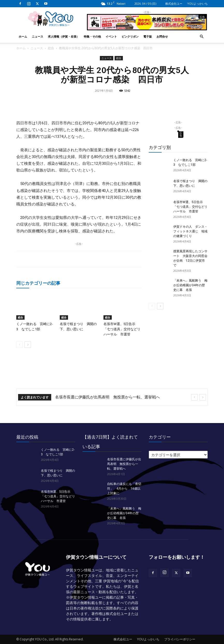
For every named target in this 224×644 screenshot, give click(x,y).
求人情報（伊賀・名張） (64, 36)
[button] (201, 37)
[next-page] (28, 345)
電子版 (148, 36)
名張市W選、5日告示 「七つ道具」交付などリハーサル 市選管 (122, 329)
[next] (203, 397)
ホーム (23, 36)
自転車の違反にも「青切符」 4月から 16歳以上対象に (124, 489)
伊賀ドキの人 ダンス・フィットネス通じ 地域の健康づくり (190, 231)
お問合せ (162, 36)
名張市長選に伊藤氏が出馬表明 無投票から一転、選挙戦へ (107, 397)
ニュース (38, 36)
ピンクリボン (130, 36)
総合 (51, 48)
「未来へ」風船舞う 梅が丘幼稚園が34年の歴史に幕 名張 (190, 285)
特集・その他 (92, 36)
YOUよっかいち (197, 3)
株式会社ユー (174, 3)
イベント (111, 36)
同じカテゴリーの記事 (38, 283)
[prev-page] (20, 345)
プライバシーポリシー (180, 639)
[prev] (194, 397)
